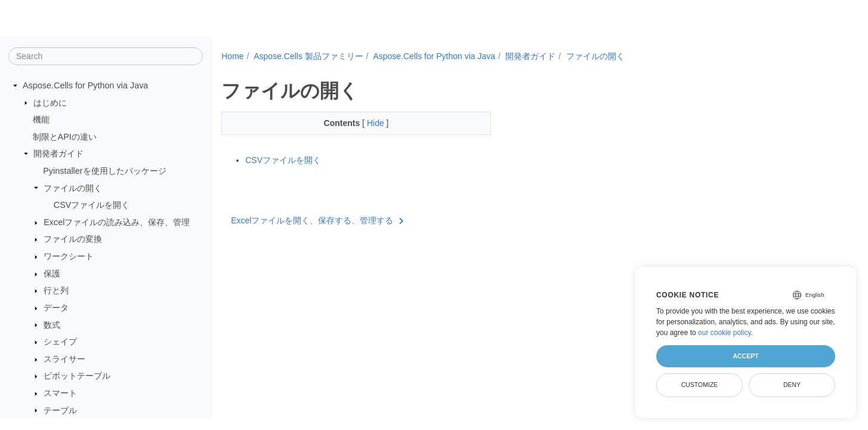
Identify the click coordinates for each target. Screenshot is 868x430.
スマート (60, 393)
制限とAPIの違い (65, 137)
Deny (792, 385)
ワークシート (69, 256)
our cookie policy (725, 333)
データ (56, 308)
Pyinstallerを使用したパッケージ (104, 171)
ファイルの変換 (73, 239)
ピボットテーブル (77, 376)
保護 (52, 274)
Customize (700, 385)
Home (232, 56)
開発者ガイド (58, 153)
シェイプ (60, 342)
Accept (745, 356)
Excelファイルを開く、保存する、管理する (317, 220)
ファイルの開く (73, 188)
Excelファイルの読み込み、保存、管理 (117, 222)
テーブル (60, 410)
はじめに (50, 103)
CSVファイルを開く (92, 205)
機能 (41, 119)
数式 (52, 325)
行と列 (56, 290)
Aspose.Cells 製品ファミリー (308, 56)
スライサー (64, 359)
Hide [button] (367, 123)
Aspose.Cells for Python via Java (85, 85)
